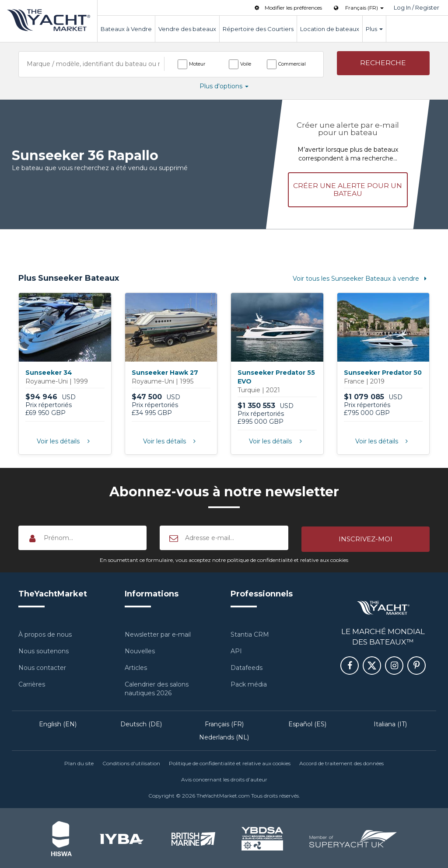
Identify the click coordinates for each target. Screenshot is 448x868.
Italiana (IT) (390, 722)
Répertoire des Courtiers (258, 29)
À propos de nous (45, 633)
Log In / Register (416, 7)
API (236, 649)
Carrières (32, 683)
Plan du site (79, 762)
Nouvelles (140, 649)
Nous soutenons (44, 649)
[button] (383, 64)
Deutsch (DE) (141, 722)
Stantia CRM (250, 633)
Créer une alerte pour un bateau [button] (348, 189)
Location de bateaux (330, 29)
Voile (246, 64)
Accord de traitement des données (341, 762)
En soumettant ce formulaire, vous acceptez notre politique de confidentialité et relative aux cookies (224, 558)
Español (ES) (307, 722)
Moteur (197, 64)
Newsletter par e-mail (158, 633)
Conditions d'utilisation (131, 762)
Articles (136, 666)
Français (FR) (224, 722)
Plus (374, 29)
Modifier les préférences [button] (287, 8)
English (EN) (58, 722)
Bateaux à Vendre (126, 29)
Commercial (292, 64)
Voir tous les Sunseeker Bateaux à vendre (361, 278)
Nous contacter (42, 666)
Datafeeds (247, 666)
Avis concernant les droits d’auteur (224, 778)
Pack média (249, 683)
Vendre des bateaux (187, 29)
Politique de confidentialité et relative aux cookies (230, 762)
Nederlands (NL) (224, 736)
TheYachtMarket (49, 20)
